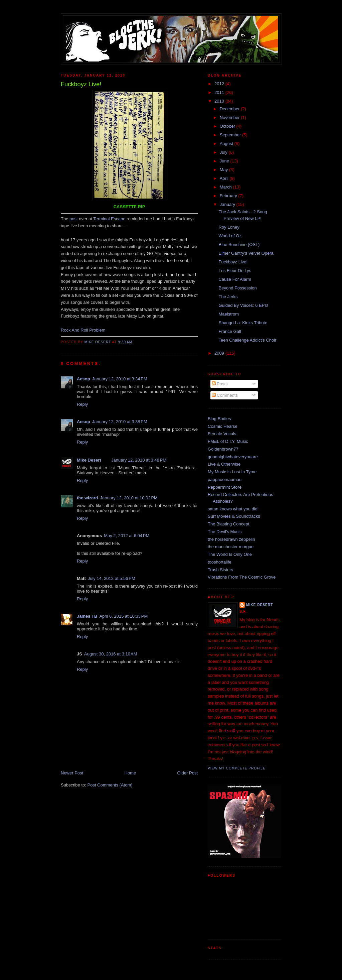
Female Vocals (222, 434)
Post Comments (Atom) (110, 785)
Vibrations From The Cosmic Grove (242, 577)
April (225, 178)
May (224, 170)
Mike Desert (89, 460)
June (225, 161)
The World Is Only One (230, 554)
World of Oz (230, 236)
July (224, 152)
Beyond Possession (237, 288)
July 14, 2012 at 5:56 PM (112, 578)
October (228, 126)
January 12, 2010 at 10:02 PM (129, 498)
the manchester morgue (231, 547)
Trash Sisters (220, 570)
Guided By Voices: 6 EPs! (243, 305)
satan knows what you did (233, 509)
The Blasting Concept (228, 524)
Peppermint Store (225, 487)
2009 (220, 353)
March (226, 187)
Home (130, 773)
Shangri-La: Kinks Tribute (243, 323)
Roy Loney (229, 227)
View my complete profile (237, 768)
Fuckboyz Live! (233, 262)
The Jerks (228, 297)
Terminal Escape (109, 219)
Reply (82, 404)
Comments (225, 395)
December (230, 109)
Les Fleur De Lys (235, 271)
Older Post (188, 773)
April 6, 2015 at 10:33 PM (123, 616)
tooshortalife (220, 562)
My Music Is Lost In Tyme (232, 472)
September (231, 135)
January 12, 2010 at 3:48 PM (139, 460)
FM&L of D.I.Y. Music (228, 441)
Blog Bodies (219, 419)
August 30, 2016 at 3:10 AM (111, 654)
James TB (87, 616)
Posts (220, 384)
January (228, 204)
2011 (220, 92)
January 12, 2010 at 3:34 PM (120, 379)
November (230, 117)
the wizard (88, 498)
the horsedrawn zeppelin (231, 539)
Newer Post (72, 773)
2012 (220, 84)
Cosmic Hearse (223, 426)
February (229, 196)
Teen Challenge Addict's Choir (247, 340)
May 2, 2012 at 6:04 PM (127, 536)
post (74, 219)
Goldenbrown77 (223, 449)
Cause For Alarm (235, 279)
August (227, 144)
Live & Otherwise (224, 464)
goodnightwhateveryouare (233, 457)
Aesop (83, 379)
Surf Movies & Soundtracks (234, 516)
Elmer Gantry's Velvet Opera (246, 253)
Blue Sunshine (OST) (239, 244)
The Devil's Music (225, 532)
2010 (220, 101)
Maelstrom (229, 314)
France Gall (230, 331)
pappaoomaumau (225, 479)
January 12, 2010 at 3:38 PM (120, 422)
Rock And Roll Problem (83, 330)
